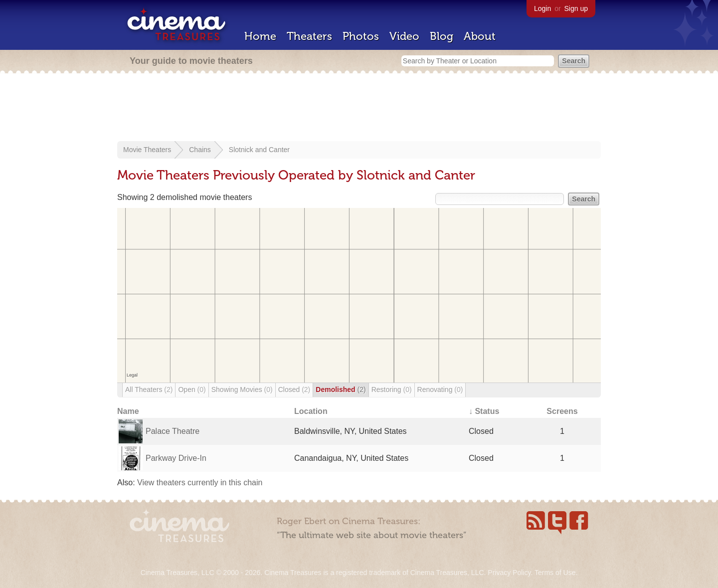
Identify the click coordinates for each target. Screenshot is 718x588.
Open (192, 390)
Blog (442, 36)
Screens (562, 411)
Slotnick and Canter (259, 150)
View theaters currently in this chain (200, 483)
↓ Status (484, 411)
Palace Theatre (173, 431)
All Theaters (149, 390)
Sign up (576, 8)
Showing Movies (242, 390)
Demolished (341, 390)
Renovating (440, 390)
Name (128, 411)
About (480, 36)
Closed (294, 390)
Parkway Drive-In (176, 458)
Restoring (392, 390)
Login (542, 8)
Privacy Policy (509, 573)
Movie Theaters (147, 150)
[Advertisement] (359, 108)
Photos (361, 36)
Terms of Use (555, 573)
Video (404, 36)
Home (260, 36)
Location (311, 411)
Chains (200, 150)
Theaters (309, 36)
